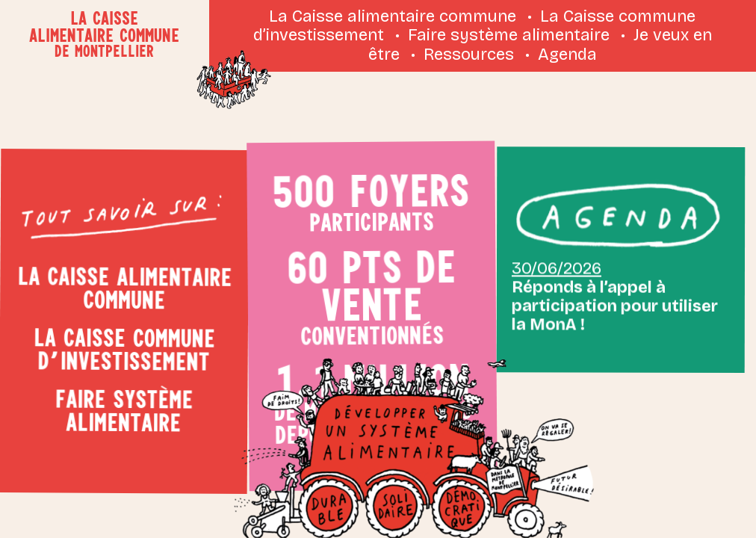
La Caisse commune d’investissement (124, 348)
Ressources (469, 55)
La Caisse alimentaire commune (393, 16)
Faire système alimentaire (509, 35)
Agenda (567, 55)
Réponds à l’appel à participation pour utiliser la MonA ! (614, 285)
